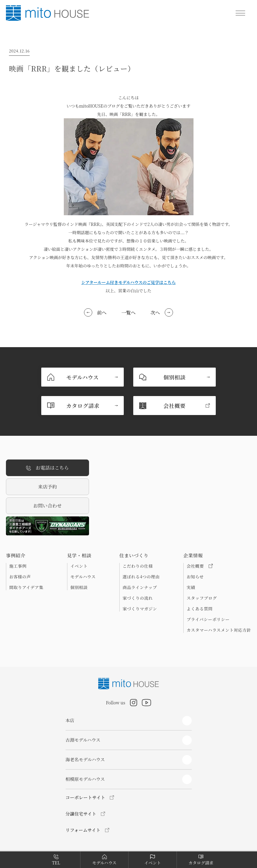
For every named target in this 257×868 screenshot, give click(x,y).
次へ (155, 313)
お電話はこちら (47, 468)
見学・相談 (79, 556)
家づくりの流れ (138, 598)
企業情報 (193, 556)
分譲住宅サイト (81, 814)
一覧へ (128, 313)
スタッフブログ (202, 598)
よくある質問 (200, 609)
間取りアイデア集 (26, 587)
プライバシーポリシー (208, 619)
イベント (79, 566)
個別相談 (79, 587)
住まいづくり (134, 556)
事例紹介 (16, 556)
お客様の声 (20, 577)
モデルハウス (83, 577)
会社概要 (200, 566)
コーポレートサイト (85, 797)
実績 (191, 587)
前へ (102, 313)
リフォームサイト (83, 830)
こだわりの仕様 (138, 566)
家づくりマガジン (140, 609)
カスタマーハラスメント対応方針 (219, 630)
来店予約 (47, 487)
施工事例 (18, 566)
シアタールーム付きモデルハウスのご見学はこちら (129, 282)
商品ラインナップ (140, 587)
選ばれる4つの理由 (141, 577)
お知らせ (195, 577)
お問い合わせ (47, 506)
